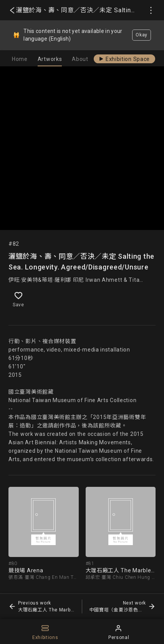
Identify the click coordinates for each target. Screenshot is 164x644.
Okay (142, 35)
